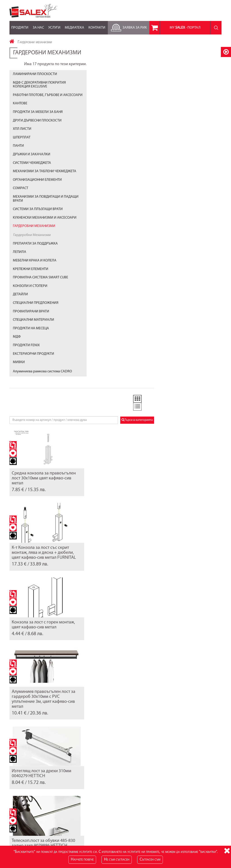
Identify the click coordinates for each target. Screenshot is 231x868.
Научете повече (82, 860)
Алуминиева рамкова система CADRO (42, 377)
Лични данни (164, 815)
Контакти (97, 25)
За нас (38, 25)
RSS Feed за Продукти (97, 819)
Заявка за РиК (128, 26)
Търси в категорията (205, 103)
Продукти (20, 25)
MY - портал (185, 28)
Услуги (54, 25)
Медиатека (74, 25)
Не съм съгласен (117, 860)
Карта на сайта (20, 815)
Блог (85, 815)
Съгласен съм (150, 860)
